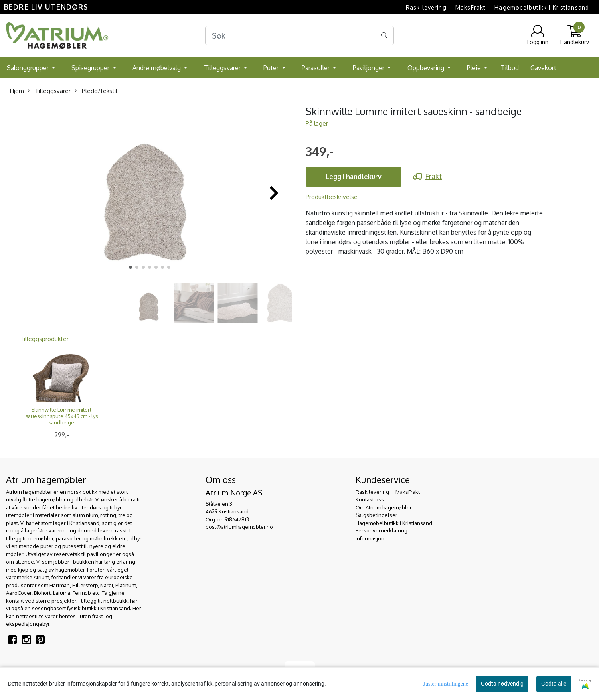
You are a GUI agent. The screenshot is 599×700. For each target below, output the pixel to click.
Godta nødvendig (502, 684)
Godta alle (554, 684)
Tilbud (510, 68)
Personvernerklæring (382, 530)
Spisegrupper (91, 68)
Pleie (475, 68)
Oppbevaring (427, 68)
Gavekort (543, 68)
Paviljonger (369, 68)
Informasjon (370, 538)
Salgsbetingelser (377, 515)
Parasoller (316, 68)
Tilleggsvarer (223, 68)
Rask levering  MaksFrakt (446, 7)
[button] (130, 267)
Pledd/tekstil (96, 91)
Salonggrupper (29, 68)
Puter (272, 68)
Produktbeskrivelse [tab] (332, 197)
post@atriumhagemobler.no (239, 527)
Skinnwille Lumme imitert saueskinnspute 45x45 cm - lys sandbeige (62, 416)
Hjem (17, 91)
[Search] (300, 35)
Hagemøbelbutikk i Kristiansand (542, 7)
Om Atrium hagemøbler (384, 507)
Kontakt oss (370, 499)
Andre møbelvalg (157, 68)
